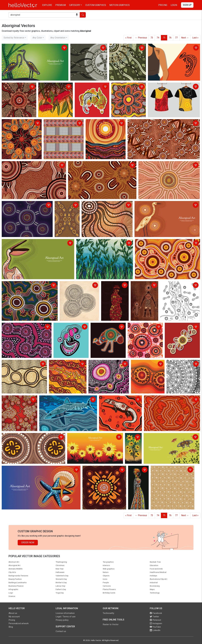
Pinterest (155, 620)
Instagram (156, 623)
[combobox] (15, 38)
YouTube (155, 627)
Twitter (154, 617)
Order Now (28, 542)
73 (152, 38)
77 (176, 38)
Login (174, 5)
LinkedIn (155, 630)
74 (158, 38)
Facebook (156, 613)
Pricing (163, 5)
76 (170, 38)
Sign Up (187, 5)
